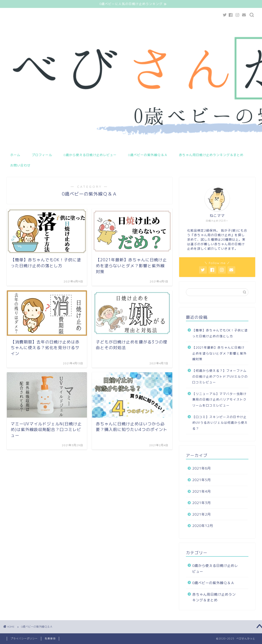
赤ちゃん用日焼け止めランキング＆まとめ (211, 155)
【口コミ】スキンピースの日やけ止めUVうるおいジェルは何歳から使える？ (220, 423)
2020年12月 (203, 526)
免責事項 (50, 639)
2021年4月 (202, 491)
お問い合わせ (20, 165)
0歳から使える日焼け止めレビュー (90, 155)
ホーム (15, 155)
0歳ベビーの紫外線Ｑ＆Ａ (148, 155)
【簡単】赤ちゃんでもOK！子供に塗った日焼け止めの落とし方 (220, 333)
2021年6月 (202, 469)
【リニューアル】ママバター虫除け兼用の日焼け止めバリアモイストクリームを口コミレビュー (219, 399)
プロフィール (42, 155)
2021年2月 (202, 514)
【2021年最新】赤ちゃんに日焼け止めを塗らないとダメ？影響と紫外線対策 (219, 353)
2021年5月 (202, 480)
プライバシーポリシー (24, 639)
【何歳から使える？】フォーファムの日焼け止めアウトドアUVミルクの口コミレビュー (220, 376)
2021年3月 (202, 503)
